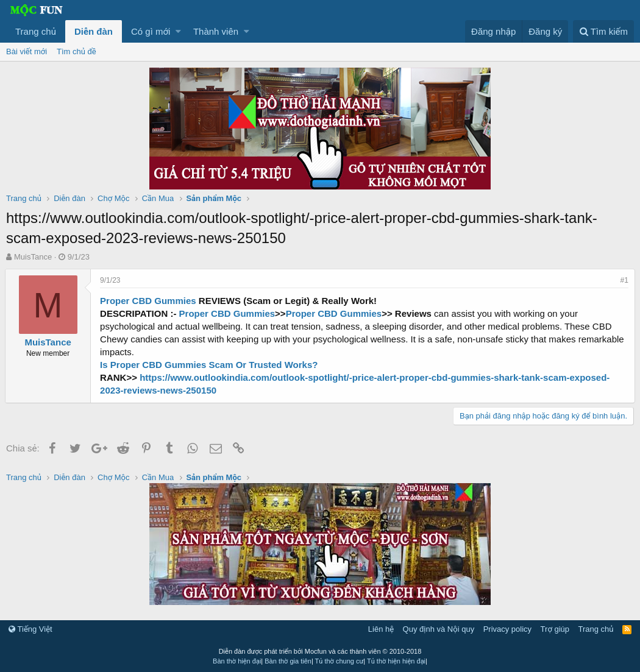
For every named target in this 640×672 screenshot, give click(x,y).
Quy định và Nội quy (439, 629)
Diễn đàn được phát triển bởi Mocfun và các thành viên (320, 651)
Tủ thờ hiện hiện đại (396, 661)
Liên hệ (381, 629)
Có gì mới (151, 31)
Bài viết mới (27, 51)
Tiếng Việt (30, 629)
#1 (623, 280)
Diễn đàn (94, 31)
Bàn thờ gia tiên (288, 661)
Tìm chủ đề (76, 51)
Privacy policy (507, 629)
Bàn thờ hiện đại (237, 661)
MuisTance (33, 257)
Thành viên (216, 31)
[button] (178, 31)
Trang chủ (36, 31)
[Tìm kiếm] (603, 31)
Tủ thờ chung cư (340, 661)
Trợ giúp (555, 629)
